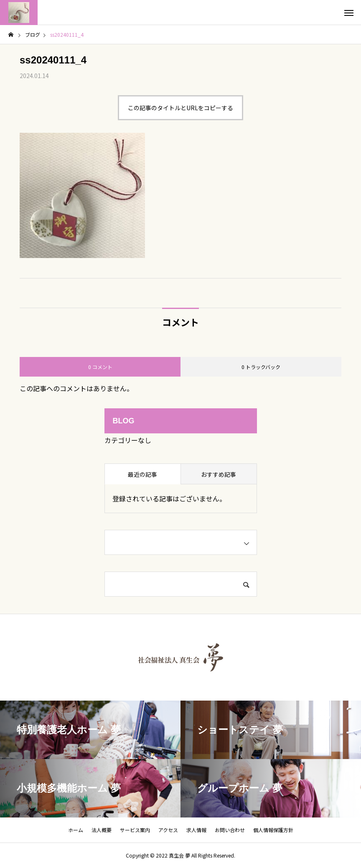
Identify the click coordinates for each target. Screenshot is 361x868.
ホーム (76, 830)
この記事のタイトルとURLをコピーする (180, 108)
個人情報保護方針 (273, 830)
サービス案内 (135, 830)
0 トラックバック (261, 367)
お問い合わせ (230, 830)
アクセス (168, 830)
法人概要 (102, 830)
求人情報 (196, 830)
